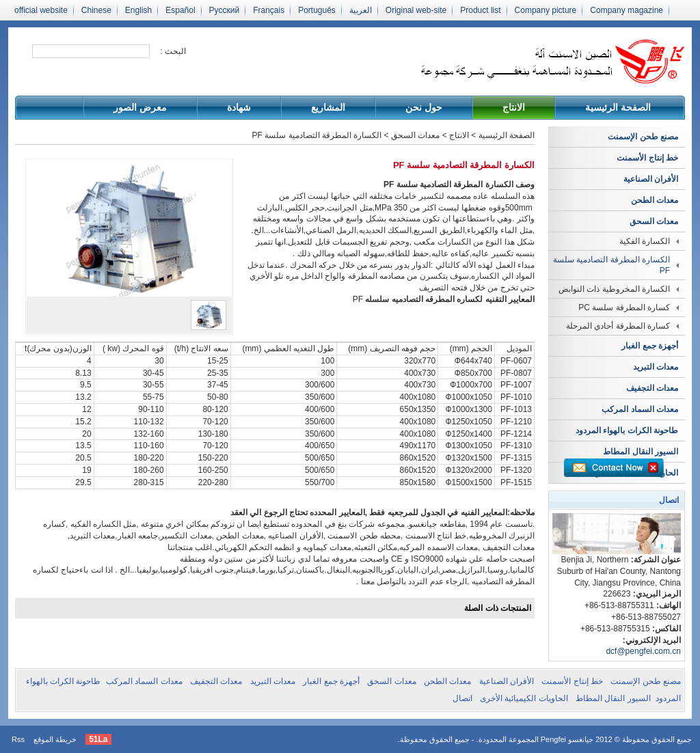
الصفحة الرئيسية (618, 107)
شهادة (239, 107)
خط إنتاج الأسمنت (647, 158)
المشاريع (328, 107)
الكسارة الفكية (645, 241)
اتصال (462, 698)
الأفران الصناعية (651, 179)
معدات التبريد (656, 367)
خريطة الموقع (55, 739)
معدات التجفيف (652, 388)
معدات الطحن (655, 200)
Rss (18, 739)
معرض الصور (140, 107)
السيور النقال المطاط (641, 452)
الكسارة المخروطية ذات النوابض (614, 289)
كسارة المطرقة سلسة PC (624, 307)
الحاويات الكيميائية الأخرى (524, 698)
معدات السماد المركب (640, 409)
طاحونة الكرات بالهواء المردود (627, 430)
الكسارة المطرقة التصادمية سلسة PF (611, 265)
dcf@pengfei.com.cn (643, 651)
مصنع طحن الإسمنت (643, 137)
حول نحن (424, 107)
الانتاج (514, 107)
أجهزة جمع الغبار (650, 346)
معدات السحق (654, 221)
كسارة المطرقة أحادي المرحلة (618, 326)
